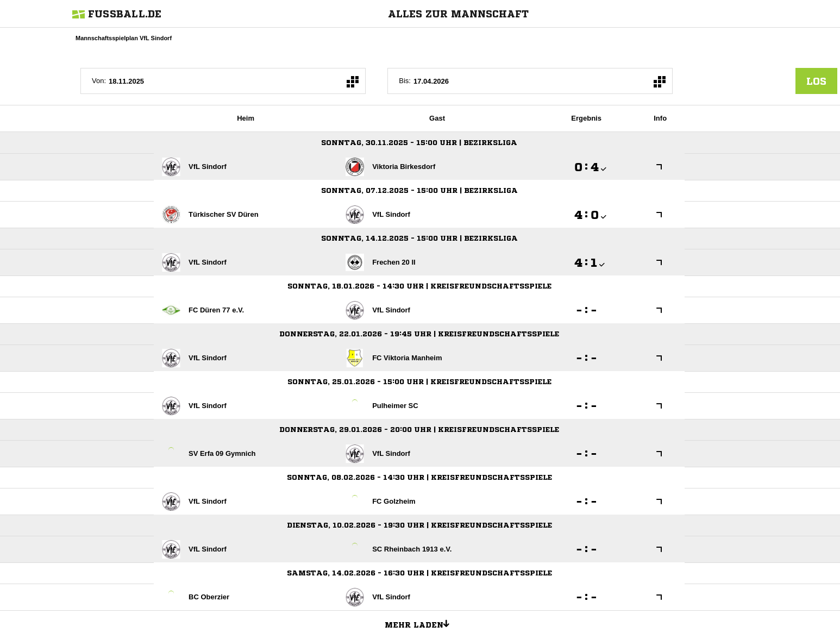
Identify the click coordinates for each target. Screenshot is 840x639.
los (816, 81)
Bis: (405, 81)
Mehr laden (421, 623)
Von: (99, 81)
